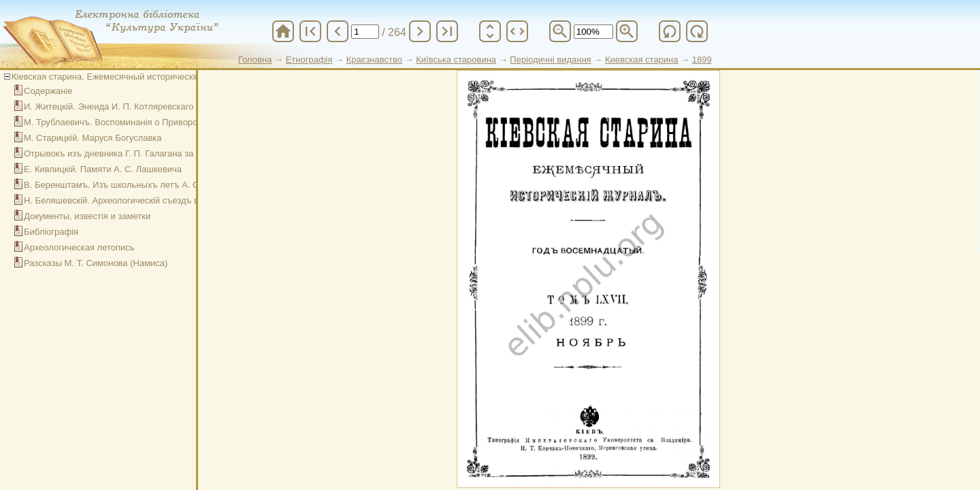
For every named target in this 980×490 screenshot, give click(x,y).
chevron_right (420, 31)
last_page (447, 31)
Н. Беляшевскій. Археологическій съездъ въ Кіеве (126, 200)
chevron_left (338, 31)
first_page (310, 31)
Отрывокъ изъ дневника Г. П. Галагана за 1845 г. (123, 153)
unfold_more (490, 31)
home (283, 31)
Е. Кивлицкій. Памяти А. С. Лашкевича (103, 169)
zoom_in (627, 31)
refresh (670, 31)
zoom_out (560, 31)
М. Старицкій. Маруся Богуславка (93, 138)
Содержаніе (48, 91)
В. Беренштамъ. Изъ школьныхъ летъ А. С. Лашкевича (137, 185)
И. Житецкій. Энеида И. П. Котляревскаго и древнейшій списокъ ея (162, 107)
